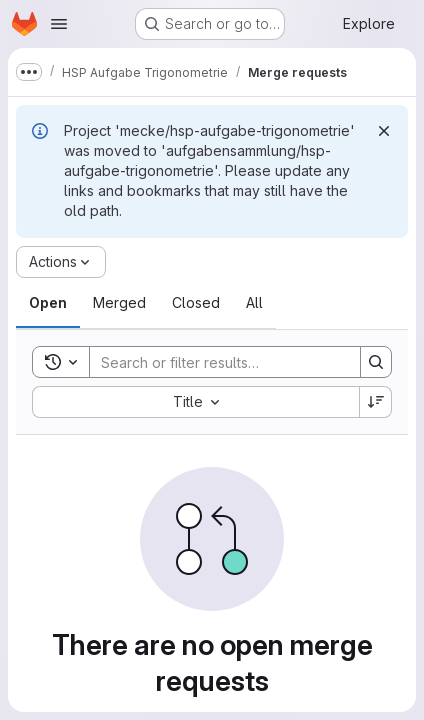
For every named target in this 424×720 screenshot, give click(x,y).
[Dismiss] (384, 131)
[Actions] (61, 262)
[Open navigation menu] (59, 24)
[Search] (221, 362)
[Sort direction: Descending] (376, 402)
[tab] (48, 303)
